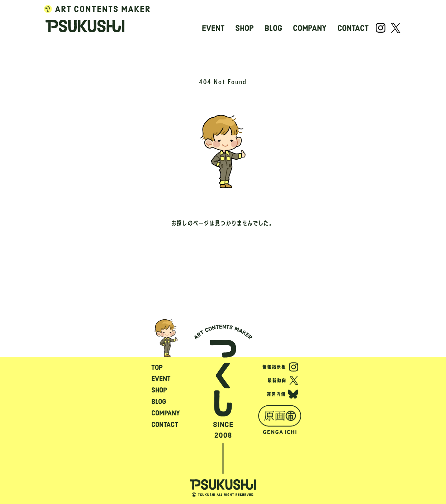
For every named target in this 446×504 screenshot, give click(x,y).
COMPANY (310, 28)
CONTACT (353, 28)
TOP (157, 368)
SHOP (245, 28)
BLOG (273, 28)
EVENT (213, 28)
